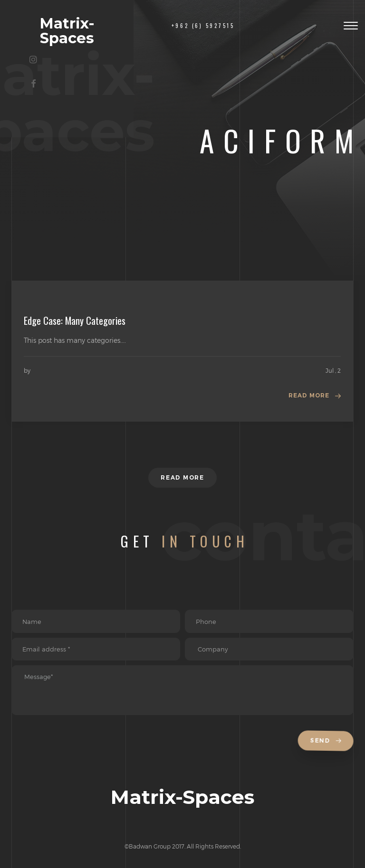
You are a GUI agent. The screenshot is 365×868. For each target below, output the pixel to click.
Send (327, 744)
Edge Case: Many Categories (75, 321)
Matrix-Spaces (72, 25)
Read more (309, 396)
